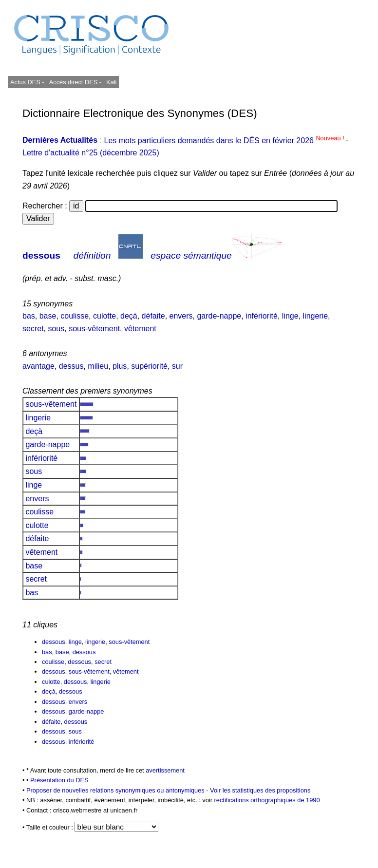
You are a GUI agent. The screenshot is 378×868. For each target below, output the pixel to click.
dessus (71, 366)
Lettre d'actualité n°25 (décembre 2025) (91, 153)
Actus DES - (27, 82)
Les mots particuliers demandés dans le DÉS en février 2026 (225, 141)
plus (120, 366)
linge (290, 316)
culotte (104, 316)
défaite (153, 316)
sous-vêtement (94, 329)
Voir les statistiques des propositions (260, 790)
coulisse (75, 316)
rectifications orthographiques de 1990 (267, 800)
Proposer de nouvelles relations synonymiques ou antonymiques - (118, 790)
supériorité (149, 366)
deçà (129, 316)
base (48, 316)
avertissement (165, 770)
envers (181, 316)
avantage (38, 366)
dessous (41, 255)
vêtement (140, 329)
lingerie (316, 316)
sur (177, 366)
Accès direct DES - (75, 82)
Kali (111, 82)
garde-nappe (219, 316)
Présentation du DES (59, 780)
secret (33, 329)
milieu (98, 366)
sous (56, 329)
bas (29, 316)
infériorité (262, 316)
